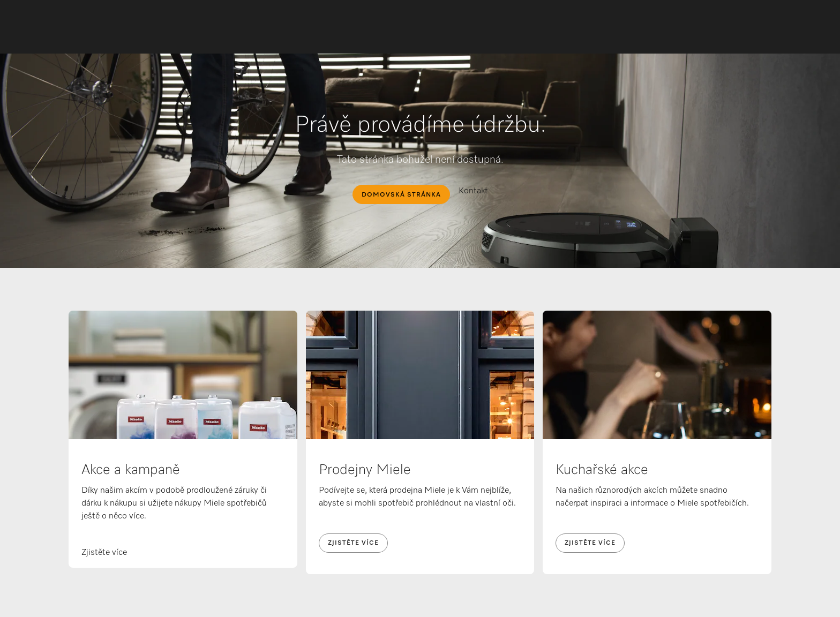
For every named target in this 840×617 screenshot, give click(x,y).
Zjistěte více (353, 543)
